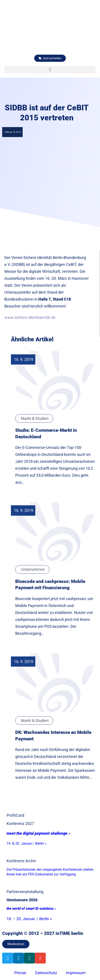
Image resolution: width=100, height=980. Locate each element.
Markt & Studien (35, 418)
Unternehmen (33, 569)
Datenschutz (46, 973)
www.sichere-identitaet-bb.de (30, 317)
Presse (20, 973)
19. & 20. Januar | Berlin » (27, 843)
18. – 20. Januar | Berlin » (29, 919)
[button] (50, 70)
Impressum (76, 973)
